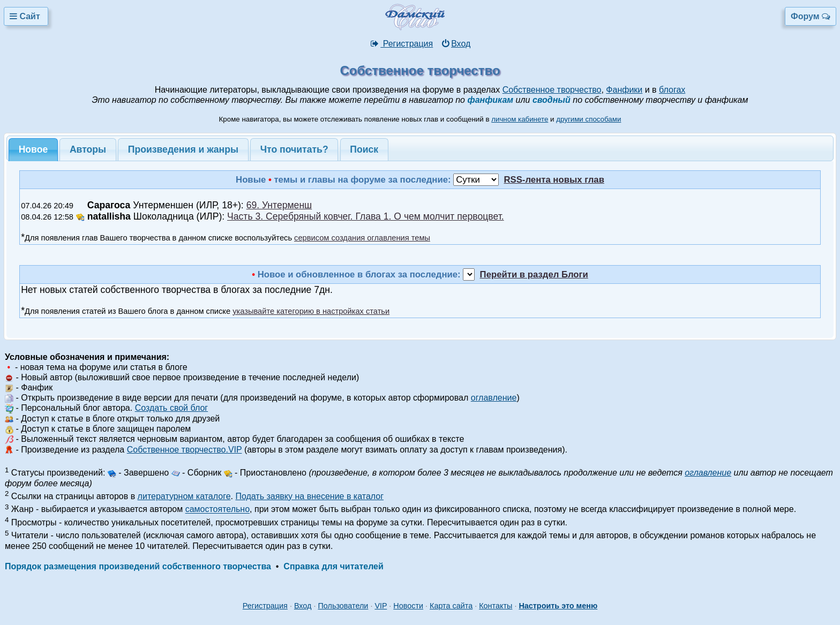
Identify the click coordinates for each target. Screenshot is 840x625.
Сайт (26, 16)
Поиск (364, 149)
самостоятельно (217, 510)
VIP (381, 606)
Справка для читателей (333, 566)
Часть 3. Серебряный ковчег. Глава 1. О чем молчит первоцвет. (366, 216)
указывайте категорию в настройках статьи (311, 311)
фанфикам (490, 100)
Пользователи (343, 606)
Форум (811, 16)
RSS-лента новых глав (554, 180)
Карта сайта (451, 606)
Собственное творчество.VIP (185, 450)
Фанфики (624, 90)
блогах (672, 90)
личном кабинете (520, 119)
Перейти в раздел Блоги (534, 274)
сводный (552, 100)
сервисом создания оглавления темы (362, 238)
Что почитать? (294, 149)
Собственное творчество (552, 90)
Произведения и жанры (183, 149)
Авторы (88, 149)
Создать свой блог (172, 408)
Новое (33, 149)
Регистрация (402, 44)
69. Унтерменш (279, 205)
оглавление (494, 398)
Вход (456, 44)
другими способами (588, 119)
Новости (408, 606)
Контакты (496, 606)
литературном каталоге (184, 496)
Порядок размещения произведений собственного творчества (138, 566)
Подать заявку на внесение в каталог (309, 496)
